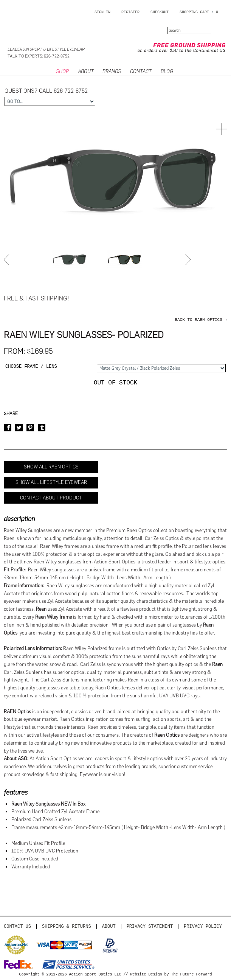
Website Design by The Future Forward (171, 975)
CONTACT (141, 71)
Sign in (102, 12)
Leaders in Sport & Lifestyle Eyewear (46, 49)
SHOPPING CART (194, 12)
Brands (112, 71)
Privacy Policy (203, 926)
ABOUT (86, 71)
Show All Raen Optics (51, 467)
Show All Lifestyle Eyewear (51, 482)
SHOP (62, 71)
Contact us (17, 926)
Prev (8, 260)
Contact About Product (51, 498)
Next (189, 260)
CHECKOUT (160, 12)
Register (130, 12)
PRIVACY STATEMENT (150, 926)
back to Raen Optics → (201, 320)
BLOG (167, 71)
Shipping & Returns (67, 926)
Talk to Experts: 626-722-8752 (39, 56)
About (109, 926)
